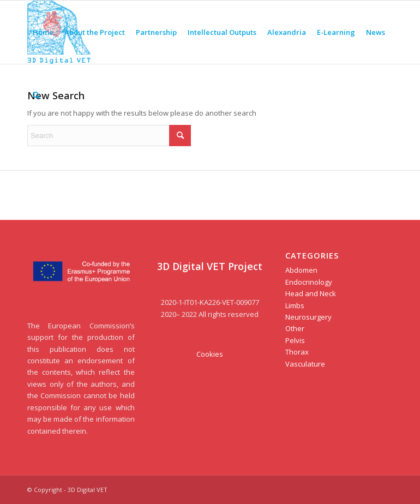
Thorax (297, 352)
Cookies (210, 354)
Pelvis (295, 340)
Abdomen (301, 270)
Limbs (295, 305)
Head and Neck (311, 293)
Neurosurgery (308, 317)
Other (295, 328)
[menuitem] (43, 32)
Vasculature (305, 364)
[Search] (36, 95)
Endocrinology (309, 282)
